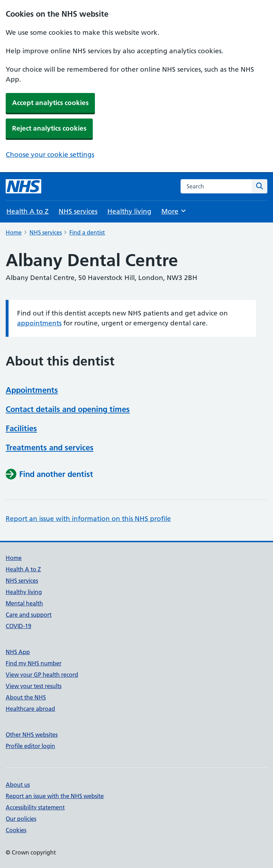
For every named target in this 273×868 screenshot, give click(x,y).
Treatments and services (50, 447)
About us (18, 785)
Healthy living (129, 211)
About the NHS (26, 697)
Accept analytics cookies (50, 103)
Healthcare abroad (30, 709)
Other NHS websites (32, 735)
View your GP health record (42, 675)
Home (14, 232)
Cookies (16, 830)
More (174, 211)
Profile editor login (30, 746)
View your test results (34, 686)
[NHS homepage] (23, 186)
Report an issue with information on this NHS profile (88, 519)
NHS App (18, 652)
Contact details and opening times (68, 409)
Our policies (21, 819)
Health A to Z (28, 211)
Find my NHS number (34, 663)
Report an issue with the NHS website (55, 796)
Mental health (24, 603)
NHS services (78, 211)
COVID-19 (18, 626)
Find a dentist (87, 232)
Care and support (29, 615)
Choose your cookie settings (50, 155)
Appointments (32, 390)
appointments (39, 323)
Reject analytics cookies (49, 128)
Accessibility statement (35, 807)
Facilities (21, 428)
